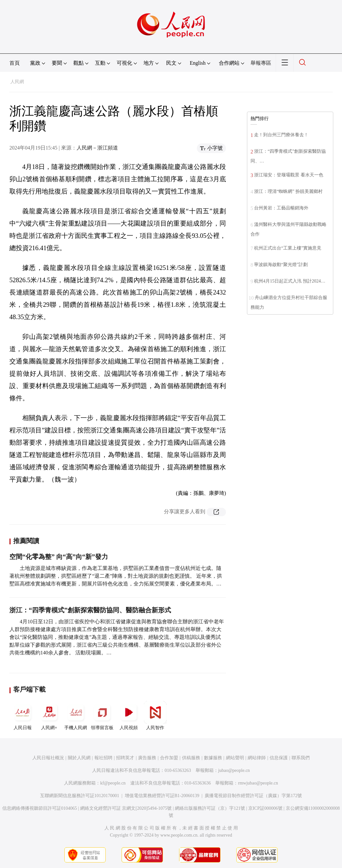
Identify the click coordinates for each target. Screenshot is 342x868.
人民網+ (49, 716)
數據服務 (213, 758)
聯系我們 (301, 758)
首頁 (15, 63)
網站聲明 (235, 758)
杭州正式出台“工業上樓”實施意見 (288, 248)
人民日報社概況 (48, 758)
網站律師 (257, 758)
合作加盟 (169, 758)
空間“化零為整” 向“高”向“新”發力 (59, 557)
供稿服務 (191, 758)
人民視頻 (129, 716)
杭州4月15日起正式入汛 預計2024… (290, 281)
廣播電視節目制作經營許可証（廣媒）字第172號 (253, 796)
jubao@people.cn (234, 770)
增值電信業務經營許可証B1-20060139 (162, 796)
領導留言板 (102, 716)
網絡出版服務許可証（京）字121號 (210, 808)
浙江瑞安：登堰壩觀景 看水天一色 (289, 175)
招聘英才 (125, 758)
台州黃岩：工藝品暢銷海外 (281, 208)
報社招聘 (103, 758)
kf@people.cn (113, 783)
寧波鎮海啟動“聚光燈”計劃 (281, 265)
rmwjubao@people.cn (258, 783)
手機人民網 (76, 716)
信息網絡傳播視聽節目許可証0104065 (40, 808)
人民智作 (155, 716)
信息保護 (279, 758)
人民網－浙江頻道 (97, 148)
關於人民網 (79, 758)
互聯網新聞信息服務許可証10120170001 (80, 796)
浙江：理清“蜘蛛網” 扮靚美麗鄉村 (288, 191)
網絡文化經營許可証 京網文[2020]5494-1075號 (126, 808)
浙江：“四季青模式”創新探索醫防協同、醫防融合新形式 (90, 610)
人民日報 (23, 716)
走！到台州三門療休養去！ (281, 135)
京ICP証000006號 (265, 808)
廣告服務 (147, 758)
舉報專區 (261, 63)
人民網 (17, 82)
